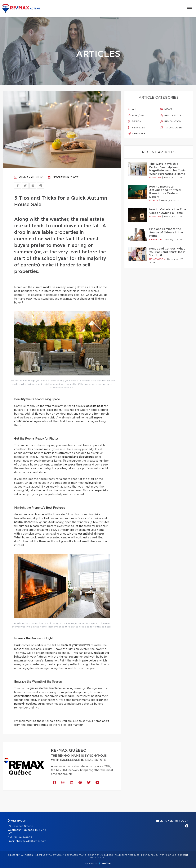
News (166, 109)
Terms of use (168, 855)
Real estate (171, 116)
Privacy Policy (150, 855)
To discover (171, 128)
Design (135, 122)
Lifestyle (137, 134)
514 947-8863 (23, 838)
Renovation (171, 122)
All (132, 109)
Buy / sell (137, 116)
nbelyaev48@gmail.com (31, 841)
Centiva (105, 863)
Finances (136, 128)
